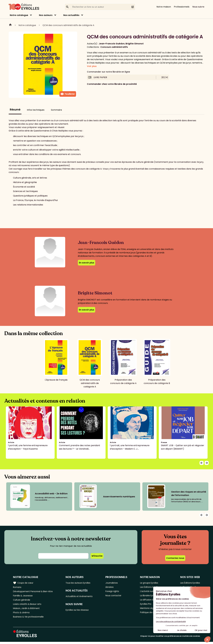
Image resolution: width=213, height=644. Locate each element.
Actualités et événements (80, 597)
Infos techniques (36, 110)
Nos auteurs (46, 15)
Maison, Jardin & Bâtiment (27, 610)
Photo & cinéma (22, 614)
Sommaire (56, 110)
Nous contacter (114, 596)
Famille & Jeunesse (23, 596)
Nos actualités (71, 15)
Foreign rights (113, 592)
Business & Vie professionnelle (29, 619)
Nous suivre (198, 7)
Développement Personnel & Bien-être (34, 592)
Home (10, 25)
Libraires (110, 587)
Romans (17, 587)
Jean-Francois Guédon (112, 44)
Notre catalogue (19, 15)
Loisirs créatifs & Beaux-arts (28, 605)
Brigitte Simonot (135, 44)
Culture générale (22, 601)
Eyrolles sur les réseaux (79, 611)
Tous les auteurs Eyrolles (80, 583)
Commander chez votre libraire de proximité (112, 84)
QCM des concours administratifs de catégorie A (68, 25)
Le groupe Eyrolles (149, 583)
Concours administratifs (114, 47)
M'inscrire (97, 556)
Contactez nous (175, 558)
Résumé (15, 110)
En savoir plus (87, 263)
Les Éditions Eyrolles (189, 583)
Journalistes (112, 583)
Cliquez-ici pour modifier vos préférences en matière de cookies (170, 638)
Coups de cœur (23, 583)
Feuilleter (68, 94)
